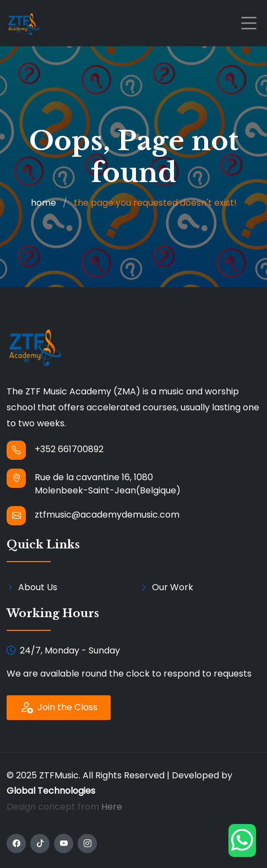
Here (112, 807)
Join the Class (59, 707)
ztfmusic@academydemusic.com (107, 515)
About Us (38, 587)
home (43, 203)
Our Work (173, 587)
